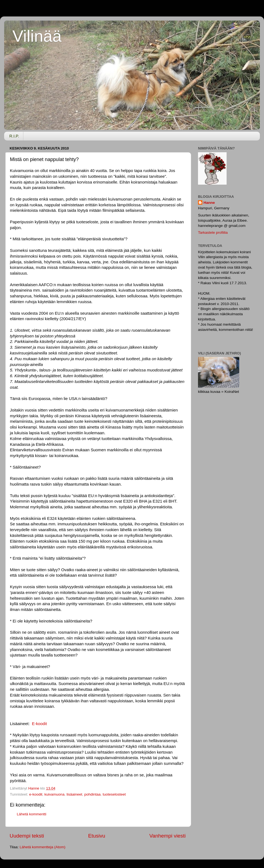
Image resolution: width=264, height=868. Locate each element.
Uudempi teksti (27, 836)
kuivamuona (55, 794)
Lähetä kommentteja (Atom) (42, 847)
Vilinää (37, 36)
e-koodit (36, 794)
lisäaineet (74, 794)
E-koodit (39, 724)
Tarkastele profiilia (213, 232)
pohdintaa (92, 794)
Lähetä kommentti (31, 814)
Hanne (209, 203)
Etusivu (97, 836)
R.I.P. (14, 136)
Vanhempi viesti (167, 836)
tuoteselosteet (114, 794)
